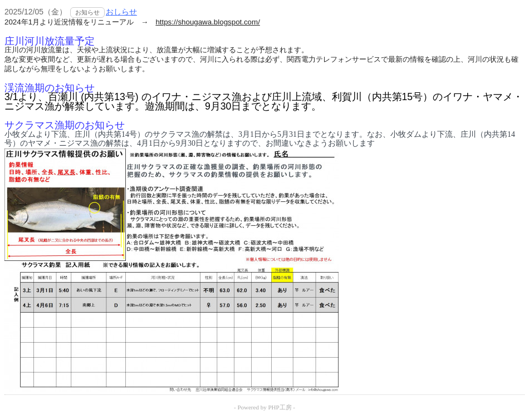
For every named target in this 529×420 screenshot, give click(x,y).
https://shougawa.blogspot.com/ (207, 22)
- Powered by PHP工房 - (264, 407)
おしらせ (121, 12)
